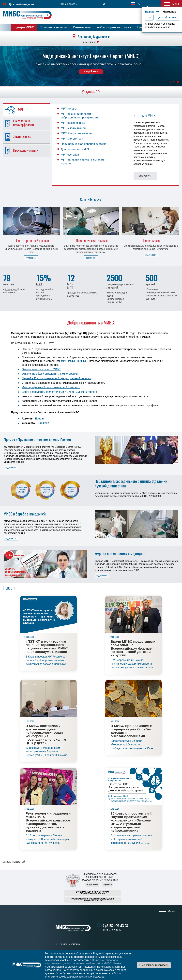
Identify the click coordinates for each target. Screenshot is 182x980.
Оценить (107, 884)
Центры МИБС (24, 27)
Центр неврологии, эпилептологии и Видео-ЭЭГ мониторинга (59, 392)
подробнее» (91, 71)
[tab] (29, 110)
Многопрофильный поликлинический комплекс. (51, 387)
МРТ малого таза (72, 139)
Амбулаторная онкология (114, 27)
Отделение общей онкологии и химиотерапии (50, 374)
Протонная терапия (54, 27)
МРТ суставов (70, 155)
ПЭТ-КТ (82, 361)
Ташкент (43, 423)
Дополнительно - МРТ (75, 149)
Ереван (40, 419)
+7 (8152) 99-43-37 (115, 926)
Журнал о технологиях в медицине (120, 554)
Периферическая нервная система (84, 144)
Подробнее (92, 884)
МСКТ (72, 361)
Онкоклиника (82, 27)
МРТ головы (69, 109)
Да (149, 18)
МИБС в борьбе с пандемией (25, 514)
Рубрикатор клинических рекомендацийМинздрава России (93, 900)
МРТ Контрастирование (76, 133)
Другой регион (167, 18)
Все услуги (145, 176)
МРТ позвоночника (73, 123)
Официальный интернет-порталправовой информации (93, 893)
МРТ (39, 284)
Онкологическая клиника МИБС (41, 369)
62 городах (11, 289)
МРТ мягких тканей (73, 128)
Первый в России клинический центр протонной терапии (56, 378)
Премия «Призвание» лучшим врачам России (37, 440)
